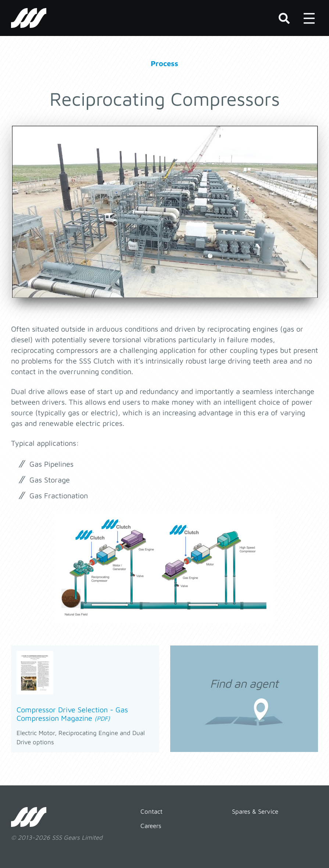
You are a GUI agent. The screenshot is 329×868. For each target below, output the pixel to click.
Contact (151, 811)
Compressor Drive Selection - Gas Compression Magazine (72, 714)
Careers (151, 826)
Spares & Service (255, 811)
